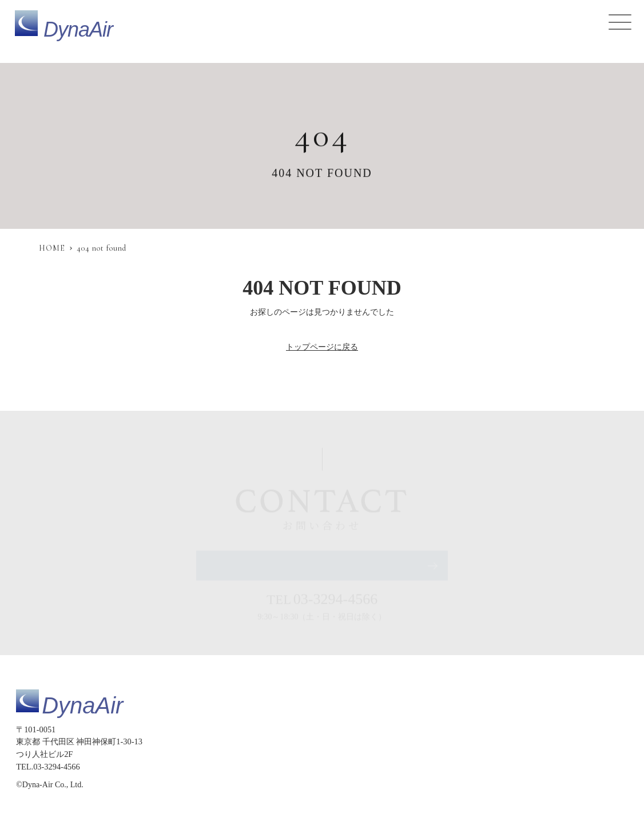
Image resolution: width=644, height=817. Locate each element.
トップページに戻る (322, 347)
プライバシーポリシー (332, 765)
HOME (52, 248)
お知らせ (457, 741)
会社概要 (582, 741)
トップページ (259, 741)
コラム (497, 741)
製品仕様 (310, 741)
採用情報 (538, 741)
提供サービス (361, 741)
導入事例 (413, 741)
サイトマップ (259, 765)
